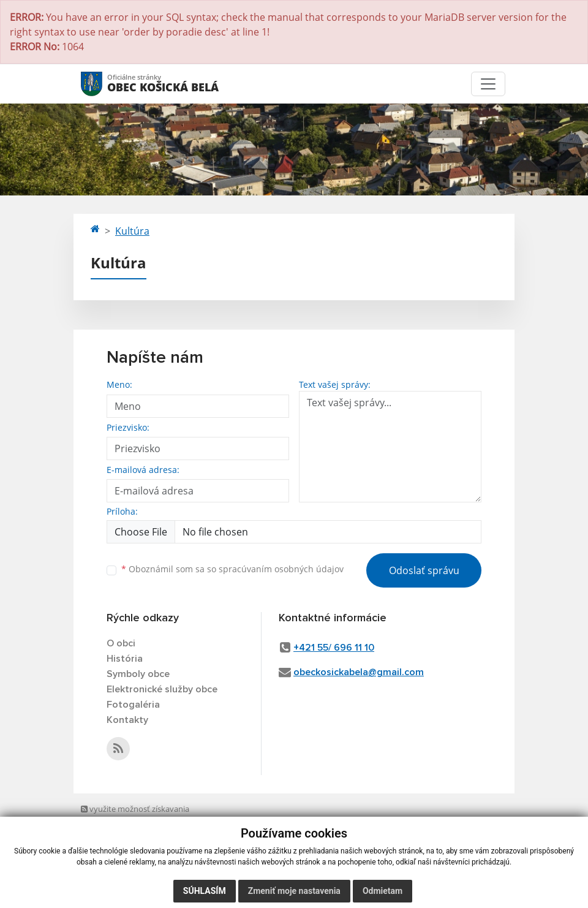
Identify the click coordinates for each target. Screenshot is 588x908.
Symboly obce (138, 674)
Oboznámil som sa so (232, 569)
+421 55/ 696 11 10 (334, 648)
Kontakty (127, 720)
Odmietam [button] (383, 891)
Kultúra (132, 231)
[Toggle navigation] (488, 84)
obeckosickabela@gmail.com (359, 672)
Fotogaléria (133, 705)
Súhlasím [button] (205, 891)
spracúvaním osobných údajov (281, 569)
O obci (121, 643)
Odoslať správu (424, 570)
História (125, 659)
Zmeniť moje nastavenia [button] (294, 891)
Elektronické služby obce (162, 689)
